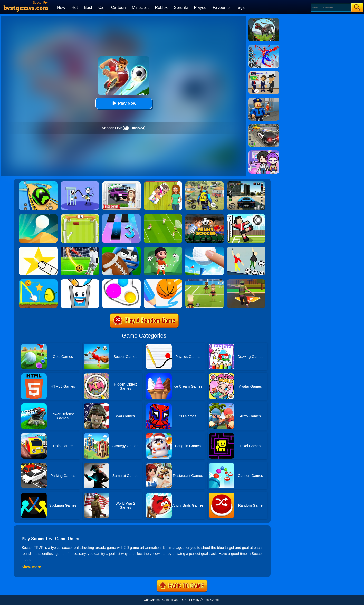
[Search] (331, 7)
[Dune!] (38, 216)
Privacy (194, 600)
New (61, 8)
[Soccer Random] (246, 216)
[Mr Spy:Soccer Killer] (163, 248)
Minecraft (140, 8)
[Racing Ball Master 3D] (38, 183)
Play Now (124, 103)
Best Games (212, 600)
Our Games (152, 600)
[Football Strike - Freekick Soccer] (80, 248)
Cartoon (118, 8)
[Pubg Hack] (205, 183)
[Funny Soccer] (205, 216)
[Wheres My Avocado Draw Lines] (38, 281)
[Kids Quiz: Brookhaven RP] (121, 183)
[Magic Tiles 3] (121, 216)
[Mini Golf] (205, 248)
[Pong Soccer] (80, 216)
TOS (183, 600)
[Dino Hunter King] (264, 20)
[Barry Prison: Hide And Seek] (264, 99)
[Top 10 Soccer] (163, 216)
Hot (75, 8)
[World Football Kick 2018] (205, 281)
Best (88, 8)
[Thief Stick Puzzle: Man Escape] (80, 183)
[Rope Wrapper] (121, 281)
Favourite (221, 8)
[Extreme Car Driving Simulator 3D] (246, 183)
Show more (31, 567)
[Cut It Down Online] (38, 248)
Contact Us (170, 600)
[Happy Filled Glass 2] (80, 281)
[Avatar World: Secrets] (264, 152)
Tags (240, 8)
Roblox (161, 8)
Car (102, 8)
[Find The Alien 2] (264, 73)
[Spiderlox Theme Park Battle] (264, 46)
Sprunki (181, 8)
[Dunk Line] (163, 281)
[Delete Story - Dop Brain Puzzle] (163, 183)
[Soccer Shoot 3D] (246, 281)
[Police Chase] (264, 126)
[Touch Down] (121, 248)
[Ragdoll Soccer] (246, 248)
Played (200, 8)
